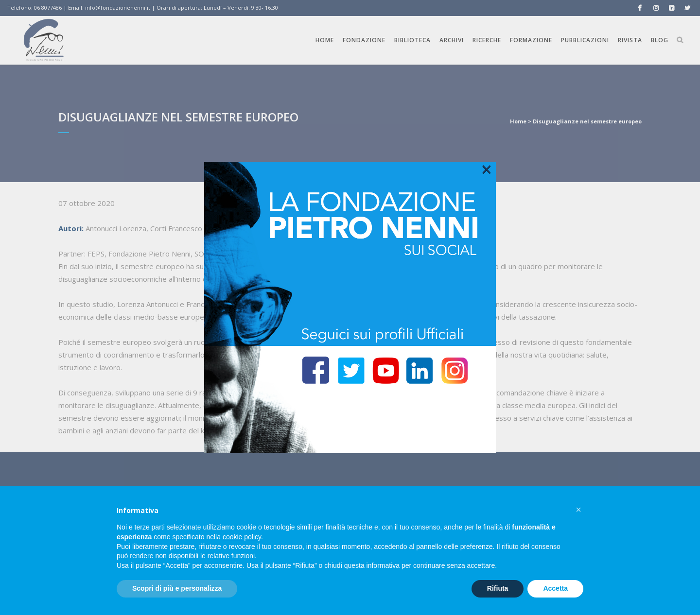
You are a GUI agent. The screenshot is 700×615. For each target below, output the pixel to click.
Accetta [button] (555, 588)
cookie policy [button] (242, 537)
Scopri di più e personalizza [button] (177, 588)
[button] (578, 510)
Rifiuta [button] (498, 588)
